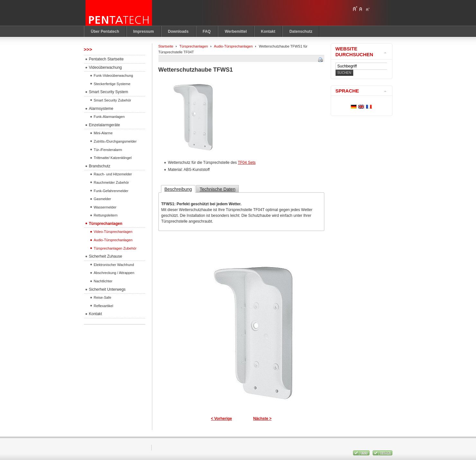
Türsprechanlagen (194, 46)
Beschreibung (178, 189)
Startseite (166, 46)
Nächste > (262, 419)
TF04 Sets (247, 163)
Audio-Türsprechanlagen (234, 46)
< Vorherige (221, 419)
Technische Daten (217, 189)
